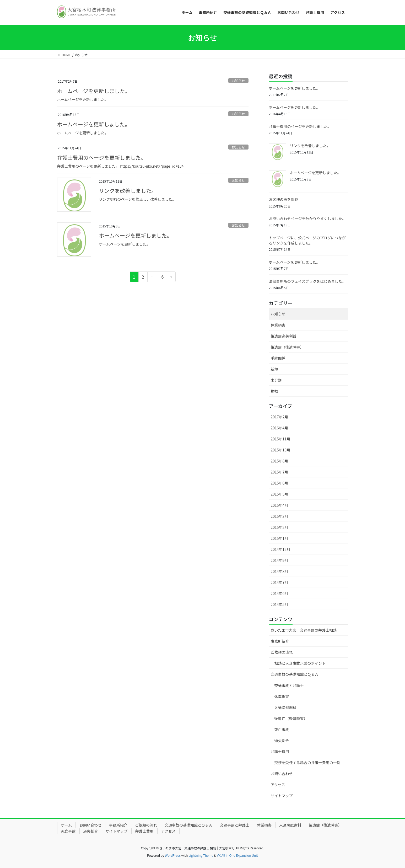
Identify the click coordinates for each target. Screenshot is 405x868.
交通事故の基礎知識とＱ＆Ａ (295, 674)
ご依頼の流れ (282, 652)
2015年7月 (280, 472)
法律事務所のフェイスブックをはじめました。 (307, 281)
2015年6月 (280, 483)
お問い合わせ (282, 774)
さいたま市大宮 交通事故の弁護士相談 (304, 630)
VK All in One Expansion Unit (237, 855)
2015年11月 (281, 439)
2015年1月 (280, 538)
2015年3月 (280, 516)
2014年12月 (281, 549)
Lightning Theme (201, 855)
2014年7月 (280, 582)
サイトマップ (282, 796)
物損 (274, 391)
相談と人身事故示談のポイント (300, 663)
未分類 (276, 380)
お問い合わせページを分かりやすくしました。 (307, 219)
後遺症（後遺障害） (287, 347)
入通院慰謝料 (285, 707)
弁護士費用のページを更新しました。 (102, 158)
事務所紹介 (280, 641)
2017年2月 (280, 417)
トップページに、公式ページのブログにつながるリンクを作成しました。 (307, 240)
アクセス (278, 785)
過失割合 (282, 741)
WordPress (173, 855)
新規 (274, 369)
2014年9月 (280, 560)
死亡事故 (282, 729)
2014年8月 (280, 571)
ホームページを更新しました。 (94, 91)
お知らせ (238, 81)
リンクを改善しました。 (128, 191)
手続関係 (278, 358)
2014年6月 (280, 593)
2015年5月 (280, 494)
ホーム (67, 825)
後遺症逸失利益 (284, 336)
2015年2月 (280, 527)
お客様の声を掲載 (284, 199)
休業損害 (278, 325)
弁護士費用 (280, 752)
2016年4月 (280, 428)
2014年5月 (280, 604)
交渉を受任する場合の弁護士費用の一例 (307, 763)
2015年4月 (280, 505)
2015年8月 (280, 461)
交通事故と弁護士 (289, 685)
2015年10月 (281, 450)
